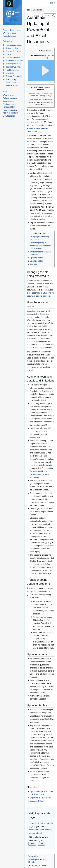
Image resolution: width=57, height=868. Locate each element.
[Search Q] (50, 16)
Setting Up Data (12, 48)
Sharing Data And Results (16, 67)
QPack (43, 636)
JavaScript (10, 73)
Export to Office (37, 801)
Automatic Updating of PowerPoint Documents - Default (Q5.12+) (41, 128)
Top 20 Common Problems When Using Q (23, 82)
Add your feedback (10, 113)
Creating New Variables (15, 58)
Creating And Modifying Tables (18, 51)
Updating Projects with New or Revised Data (42, 471)
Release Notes (12, 85)
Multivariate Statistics (14, 61)
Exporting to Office (38, 866)
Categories (33, 856)
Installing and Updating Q (16, 45)
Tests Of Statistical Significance (18, 76)
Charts (8, 54)
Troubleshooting (12, 70)
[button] (32, 844)
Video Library (11, 79)
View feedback (9, 116)
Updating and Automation (16, 64)
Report (42, 314)
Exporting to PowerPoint (40, 798)
